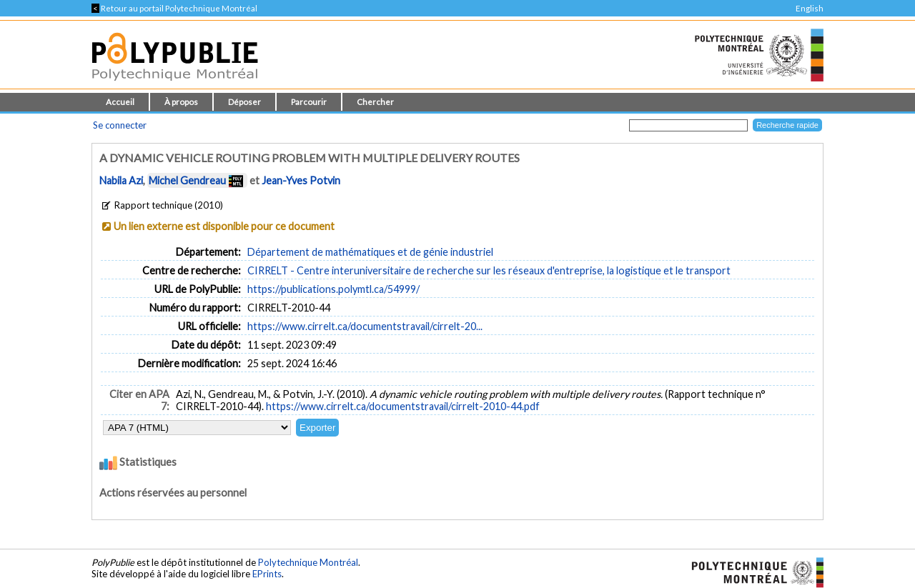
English (810, 8)
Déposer (244, 102)
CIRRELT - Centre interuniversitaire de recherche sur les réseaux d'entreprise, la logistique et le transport (489, 270)
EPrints (267, 574)
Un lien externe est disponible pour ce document (224, 226)
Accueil (120, 102)
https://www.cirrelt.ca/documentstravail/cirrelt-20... (365, 326)
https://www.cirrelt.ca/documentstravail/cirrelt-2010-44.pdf (403, 406)
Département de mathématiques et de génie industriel (370, 252)
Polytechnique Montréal (308, 562)
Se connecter (120, 125)
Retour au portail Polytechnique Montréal (174, 8)
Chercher (375, 102)
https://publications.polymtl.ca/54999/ (333, 289)
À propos (181, 102)
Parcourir (309, 102)
